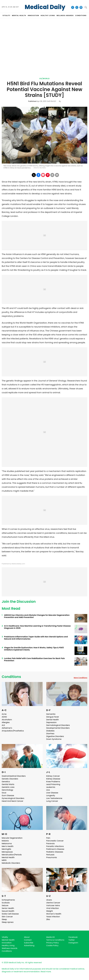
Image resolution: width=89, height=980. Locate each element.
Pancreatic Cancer (55, 841)
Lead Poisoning (53, 784)
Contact (28, 940)
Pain (48, 838)
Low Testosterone (54, 798)
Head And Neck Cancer (12, 801)
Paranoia (50, 844)
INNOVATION (33, 15)
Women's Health (54, 914)
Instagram (73, 943)
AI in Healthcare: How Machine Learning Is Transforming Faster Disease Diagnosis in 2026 (37, 627)
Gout (4, 793)
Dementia (51, 714)
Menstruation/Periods (12, 855)
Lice (48, 790)
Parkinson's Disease (55, 849)
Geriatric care (8, 787)
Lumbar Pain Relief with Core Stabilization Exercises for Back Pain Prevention (34, 659)
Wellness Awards (65, 15)
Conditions (11, 677)
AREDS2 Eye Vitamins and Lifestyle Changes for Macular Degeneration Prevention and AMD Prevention (37, 616)
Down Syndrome (54, 739)
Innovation (7, 943)
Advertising (29, 945)
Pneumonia (52, 857)
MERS (4, 860)
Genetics (6, 782)
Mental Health (8, 857)
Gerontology (7, 790)
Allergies (6, 722)
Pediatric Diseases (55, 852)
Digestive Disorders (55, 736)
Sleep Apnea (8, 922)
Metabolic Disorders (11, 863)
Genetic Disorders (10, 779)
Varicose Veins (53, 905)
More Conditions (80, 678)
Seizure (5, 905)
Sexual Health (8, 911)
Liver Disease (52, 793)
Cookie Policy (52, 945)
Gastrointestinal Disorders (14, 776)
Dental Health (52, 720)
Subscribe (29, 943)
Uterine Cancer (53, 903)
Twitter (72, 940)
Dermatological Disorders (58, 725)
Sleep (4, 919)
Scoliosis (6, 903)
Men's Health (8, 846)
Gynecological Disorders (13, 798)
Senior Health (8, 908)
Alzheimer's (7, 728)
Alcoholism (7, 720)
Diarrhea (50, 734)
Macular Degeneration (12, 838)
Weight (49, 911)
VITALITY (6, 15)
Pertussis (50, 855)
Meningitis (6, 849)
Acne (4, 714)
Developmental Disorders (58, 728)
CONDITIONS (81, 15)
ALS (3, 725)
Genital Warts (8, 784)
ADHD (4, 717)
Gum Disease (8, 795)
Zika (48, 919)
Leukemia (51, 787)
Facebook (73, 937)
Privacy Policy (52, 943)
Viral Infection (53, 908)
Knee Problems (53, 782)
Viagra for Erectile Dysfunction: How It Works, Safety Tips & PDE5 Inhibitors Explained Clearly (34, 649)
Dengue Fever (53, 717)
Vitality (5, 937)
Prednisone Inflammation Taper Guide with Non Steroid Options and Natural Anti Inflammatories (36, 638)
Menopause (7, 852)
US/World (44, 79)
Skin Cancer (7, 917)
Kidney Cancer (53, 776)
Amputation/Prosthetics (13, 731)
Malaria (5, 841)
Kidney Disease (53, 779)
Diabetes (50, 731)
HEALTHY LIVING (48, 15)
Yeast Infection (53, 917)
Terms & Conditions (55, 940)
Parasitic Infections (55, 846)
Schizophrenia (8, 900)
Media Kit (50, 937)
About (27, 937)
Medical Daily (45, 7)
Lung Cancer (52, 801)
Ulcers (49, 900)
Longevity (51, 795)
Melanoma (7, 844)
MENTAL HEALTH (19, 15)
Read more (46, 972)
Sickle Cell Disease (10, 914)
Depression (51, 722)
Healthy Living (8, 945)
